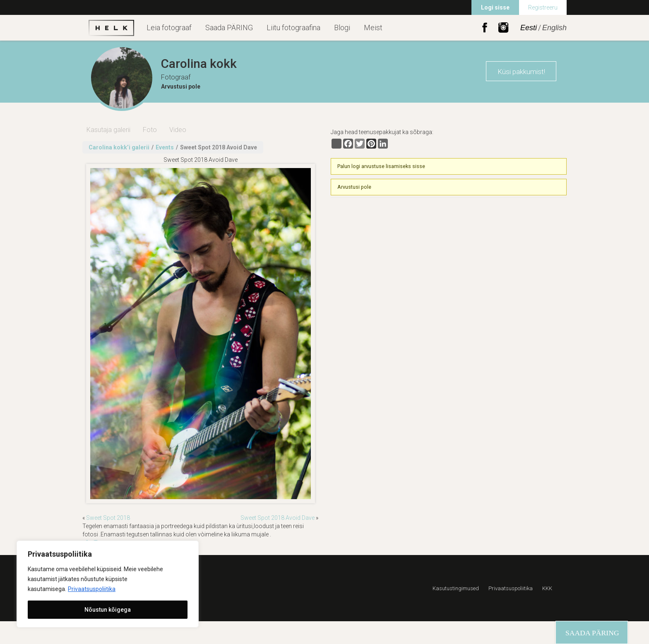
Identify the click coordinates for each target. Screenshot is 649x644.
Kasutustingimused (456, 588)
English (554, 28)
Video (178, 130)
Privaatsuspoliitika (92, 589)
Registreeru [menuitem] (543, 7)
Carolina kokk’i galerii (119, 147)
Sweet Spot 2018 (108, 518)
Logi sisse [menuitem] (495, 7)
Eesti (529, 28)
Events (165, 147)
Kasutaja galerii (108, 130)
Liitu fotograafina (293, 28)
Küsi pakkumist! (521, 72)
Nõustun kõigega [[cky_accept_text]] (108, 610)
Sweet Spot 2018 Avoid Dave (278, 518)
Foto (150, 130)
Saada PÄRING (229, 28)
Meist (373, 28)
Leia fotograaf (169, 28)
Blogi (342, 28)
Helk (111, 28)
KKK (547, 588)
